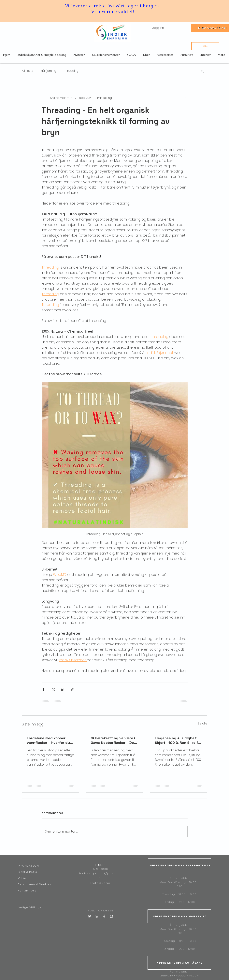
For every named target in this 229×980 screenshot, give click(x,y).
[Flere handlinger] (185, 98)
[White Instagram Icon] (111, 916)
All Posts (28, 71)
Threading (71, 71)
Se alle (203, 723)
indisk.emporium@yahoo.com (100, 875)
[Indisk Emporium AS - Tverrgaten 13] (179, 865)
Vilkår (22, 878)
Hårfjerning (49, 71)
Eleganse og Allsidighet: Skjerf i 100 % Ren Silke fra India (178, 740)
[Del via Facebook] (43, 689)
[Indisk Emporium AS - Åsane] (179, 963)
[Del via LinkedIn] (63, 689)
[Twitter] (90, 916)
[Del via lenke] (72, 689)
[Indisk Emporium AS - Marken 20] (179, 916)
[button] (202, 71)
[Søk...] (205, 46)
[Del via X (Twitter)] (53, 689)
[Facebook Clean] (104, 916)
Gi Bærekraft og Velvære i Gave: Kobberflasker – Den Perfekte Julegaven (113, 740)
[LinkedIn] (97, 916)
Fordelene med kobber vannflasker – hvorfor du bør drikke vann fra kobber (50, 740)
